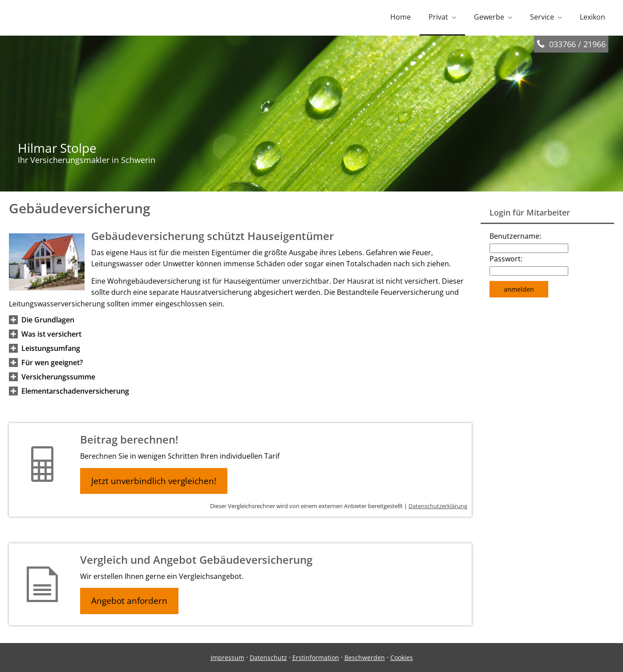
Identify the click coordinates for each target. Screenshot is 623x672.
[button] (48, 320)
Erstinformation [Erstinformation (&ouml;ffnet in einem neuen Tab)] (316, 658)
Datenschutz (268, 658)
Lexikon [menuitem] (593, 17)
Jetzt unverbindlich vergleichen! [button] (154, 481)
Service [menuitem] (542, 17)
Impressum (227, 658)
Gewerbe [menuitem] (489, 17)
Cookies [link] (402, 658)
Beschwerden (365, 658)
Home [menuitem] (400, 17)
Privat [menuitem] (438, 17)
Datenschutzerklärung (438, 506)
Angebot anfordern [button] (129, 601)
